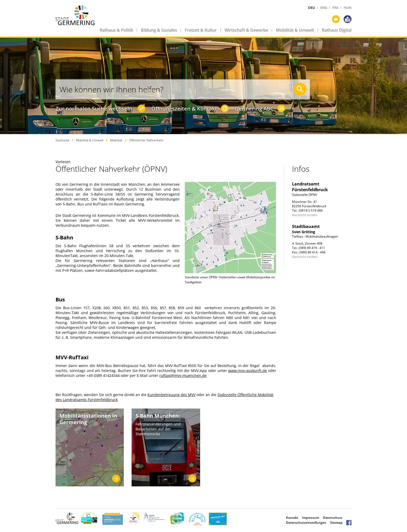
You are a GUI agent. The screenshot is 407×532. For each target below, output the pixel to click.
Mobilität (116, 140)
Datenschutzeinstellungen (306, 523)
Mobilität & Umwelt (295, 30)
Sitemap (336, 523)
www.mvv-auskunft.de (247, 371)
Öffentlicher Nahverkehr (146, 140)
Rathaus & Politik (116, 30)
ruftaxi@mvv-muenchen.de (183, 375)
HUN (348, 8)
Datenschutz (333, 518)
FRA (335, 8)
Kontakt (292, 518)
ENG (324, 8)
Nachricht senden (305, 215)
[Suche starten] (300, 89)
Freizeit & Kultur (201, 30)
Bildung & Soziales (159, 30)
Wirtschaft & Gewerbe (246, 30)
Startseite (62, 140)
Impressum (311, 518)
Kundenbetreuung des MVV (171, 395)
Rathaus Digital (337, 30)
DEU (312, 8)
